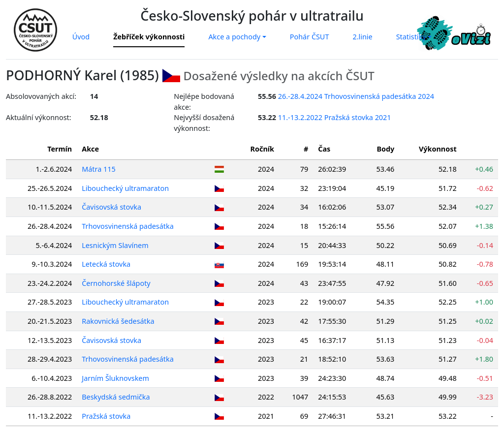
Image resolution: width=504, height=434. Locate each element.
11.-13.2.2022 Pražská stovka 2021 (335, 117)
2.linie (362, 37)
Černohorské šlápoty (116, 283)
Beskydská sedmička (116, 397)
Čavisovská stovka (111, 207)
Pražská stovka (106, 416)
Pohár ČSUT (310, 37)
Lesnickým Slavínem (115, 245)
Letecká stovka (106, 264)
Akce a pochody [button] (234, 37)
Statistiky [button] (411, 37)
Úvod (81, 37)
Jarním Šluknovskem (115, 378)
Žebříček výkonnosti (149, 37)
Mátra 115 (99, 169)
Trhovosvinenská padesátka (128, 226)
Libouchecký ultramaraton (125, 188)
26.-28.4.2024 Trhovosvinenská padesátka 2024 (356, 96)
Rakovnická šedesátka (118, 321)
